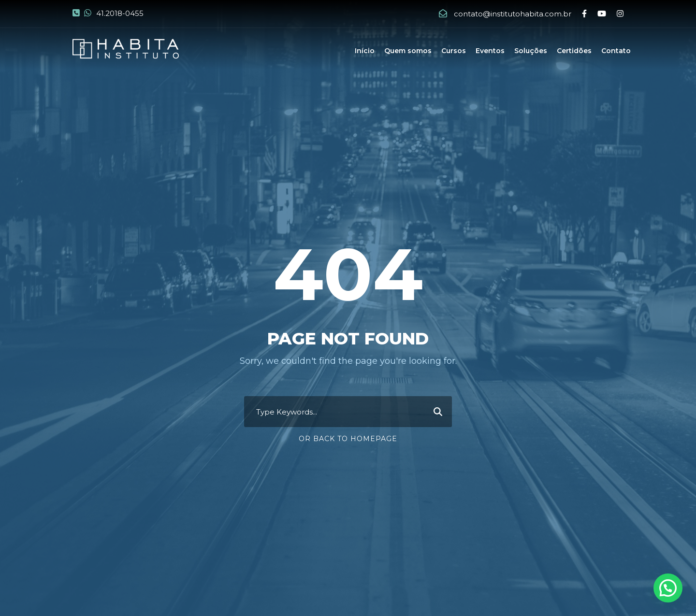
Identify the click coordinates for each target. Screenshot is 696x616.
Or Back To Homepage (348, 439)
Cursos (454, 51)
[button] (668, 588)
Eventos (490, 51)
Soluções (531, 51)
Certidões (574, 51)
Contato (616, 51)
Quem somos (408, 51)
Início (365, 51)
